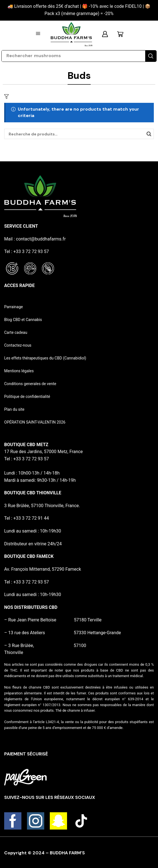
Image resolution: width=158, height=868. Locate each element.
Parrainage (13, 307)
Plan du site (14, 409)
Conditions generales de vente (30, 384)
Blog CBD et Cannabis (23, 320)
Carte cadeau (16, 332)
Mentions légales (19, 371)
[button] (38, 34)
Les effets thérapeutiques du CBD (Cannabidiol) (45, 358)
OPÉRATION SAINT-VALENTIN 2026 (35, 422)
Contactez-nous (18, 345)
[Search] (151, 56)
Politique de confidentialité (27, 397)
